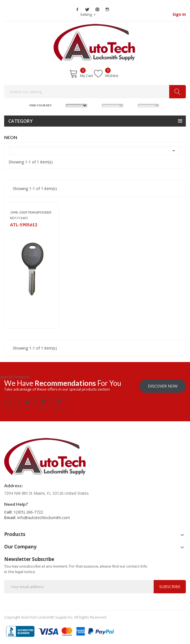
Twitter (87, 9)
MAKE (61, 105)
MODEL (97, 105)
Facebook (77, 9)
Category (21, 121)
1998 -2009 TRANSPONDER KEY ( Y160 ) (31, 215)
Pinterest (97, 9)
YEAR (133, 105)
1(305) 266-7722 (28, 512)
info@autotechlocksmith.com (44, 518)
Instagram (107, 9)
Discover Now (163, 386)
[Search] (95, 92)
